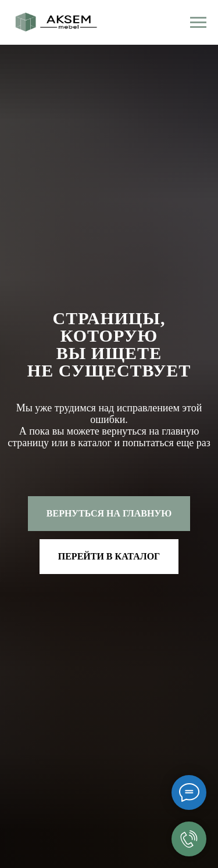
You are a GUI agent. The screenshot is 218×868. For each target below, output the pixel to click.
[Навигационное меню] (198, 23)
